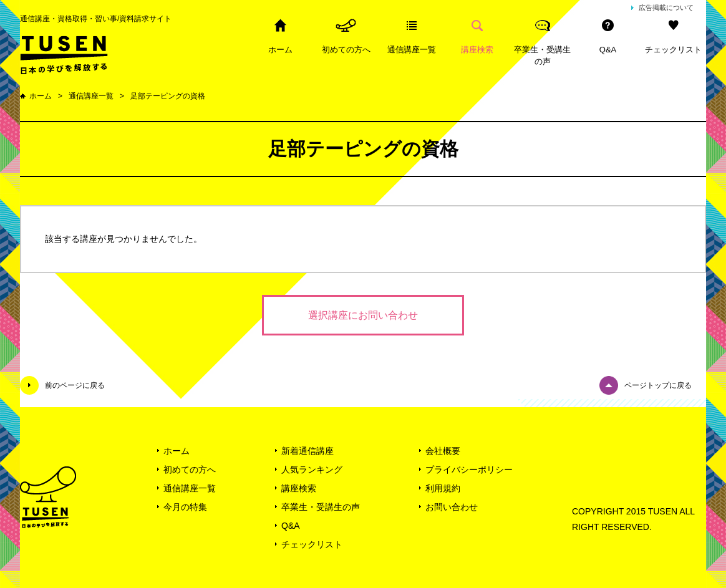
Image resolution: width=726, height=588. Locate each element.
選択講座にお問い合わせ (363, 315)
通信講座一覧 (412, 50)
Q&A (608, 50)
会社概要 (443, 451)
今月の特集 (185, 507)
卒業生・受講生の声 (542, 55)
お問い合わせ (452, 507)
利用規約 (443, 488)
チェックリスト (673, 50)
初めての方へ (346, 50)
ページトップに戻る (658, 385)
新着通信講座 (307, 451)
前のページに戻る (75, 385)
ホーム (280, 50)
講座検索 (477, 50)
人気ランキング (312, 470)
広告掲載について (666, 7)
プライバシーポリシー (469, 470)
